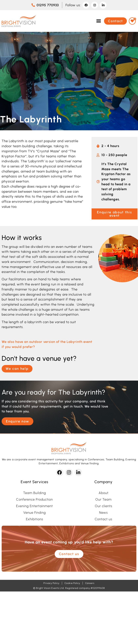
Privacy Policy (51, 583)
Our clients (104, 506)
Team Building (35, 493)
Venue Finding (35, 513)
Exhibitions (35, 519)
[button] (99, 21)
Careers (90, 583)
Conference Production (34, 499)
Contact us (103, 519)
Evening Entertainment (35, 506)
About (104, 493)
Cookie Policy (72, 583)
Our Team (103, 499)
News (103, 513)
